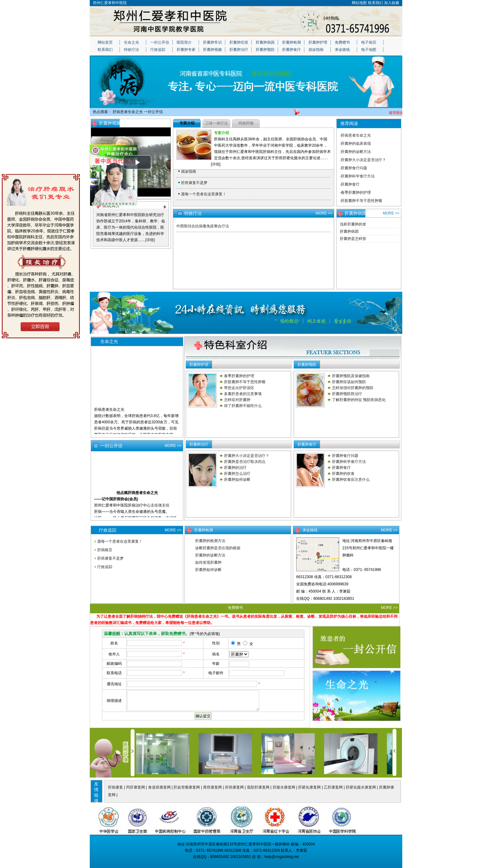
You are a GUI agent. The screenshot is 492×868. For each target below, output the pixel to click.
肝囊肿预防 (265, 50)
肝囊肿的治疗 (235, 468)
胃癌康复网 (212, 787)
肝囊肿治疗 (239, 50)
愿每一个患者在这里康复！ (204, 194)
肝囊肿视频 (212, 50)
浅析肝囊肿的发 (353, 224)
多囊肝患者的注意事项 (243, 394)
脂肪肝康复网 (258, 787)
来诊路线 (342, 50)
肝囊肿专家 (186, 50)
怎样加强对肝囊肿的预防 (353, 388)
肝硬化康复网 (309, 787)
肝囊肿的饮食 (343, 474)
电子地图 (369, 50)
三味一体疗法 (217, 123)
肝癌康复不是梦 (194, 183)
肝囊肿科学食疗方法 (358, 176)
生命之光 (131, 42)
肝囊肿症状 (239, 42)
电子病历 (369, 42)
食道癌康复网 (159, 787)
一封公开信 (160, 42)
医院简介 (184, 42)
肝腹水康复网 (284, 787)
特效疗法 (131, 50)
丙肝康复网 (136, 787)
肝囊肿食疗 (291, 50)
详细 (216, 164)
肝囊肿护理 (318, 42)
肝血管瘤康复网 (187, 787)
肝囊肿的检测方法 (210, 541)
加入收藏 (392, 3)
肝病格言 (105, 550)
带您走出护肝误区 (239, 388)
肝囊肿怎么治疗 (237, 474)
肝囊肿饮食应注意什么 (351, 480)
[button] (137, 162)
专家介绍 (187, 123)
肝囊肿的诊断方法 (356, 152)
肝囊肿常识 (212, 42)
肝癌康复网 (234, 787)
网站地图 (359, 3)
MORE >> (161, 123)
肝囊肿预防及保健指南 (351, 376)
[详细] (150, 240)
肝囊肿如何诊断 (237, 480)
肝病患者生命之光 (128, 112)
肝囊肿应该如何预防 (349, 382)
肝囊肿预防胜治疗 (347, 394)
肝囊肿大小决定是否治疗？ (363, 160)
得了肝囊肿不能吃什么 (243, 406)
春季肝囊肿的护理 (356, 193)
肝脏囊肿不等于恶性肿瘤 (361, 201)
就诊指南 (316, 50)
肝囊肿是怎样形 (353, 239)
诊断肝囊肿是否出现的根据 (218, 548)
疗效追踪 (158, 50)
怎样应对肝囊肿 (237, 400)
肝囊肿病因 (265, 42)
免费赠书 (342, 42)
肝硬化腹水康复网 (361, 787)
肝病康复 (115, 787)
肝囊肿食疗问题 (354, 168)
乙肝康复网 (333, 787)
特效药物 (246, 123)
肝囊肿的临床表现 (356, 144)
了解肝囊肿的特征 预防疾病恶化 (359, 400)
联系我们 (376, 3)
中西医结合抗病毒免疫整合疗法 (203, 226)
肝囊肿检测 (291, 42)
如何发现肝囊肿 (208, 562)
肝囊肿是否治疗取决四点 (245, 462)
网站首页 (105, 42)
